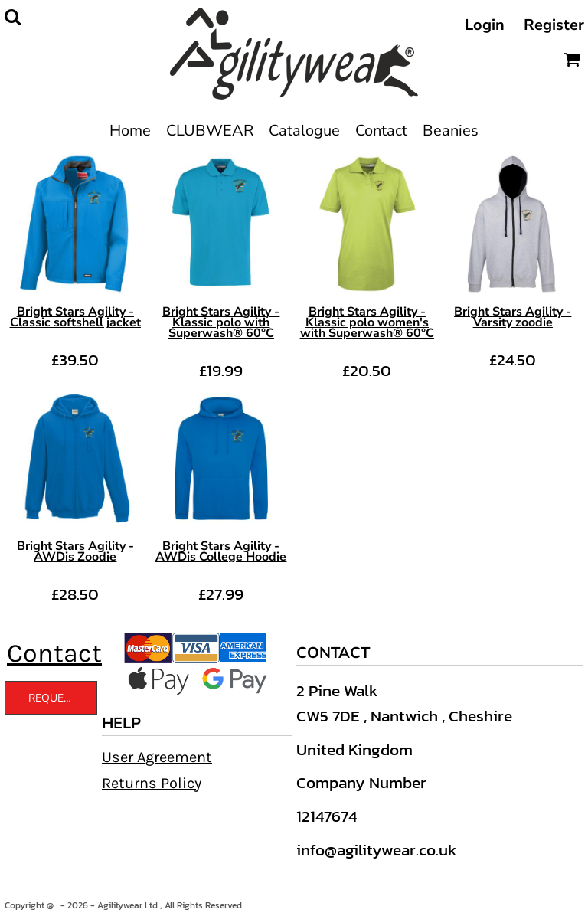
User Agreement (157, 757)
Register (554, 25)
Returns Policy (152, 783)
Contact (54, 653)
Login (485, 25)
